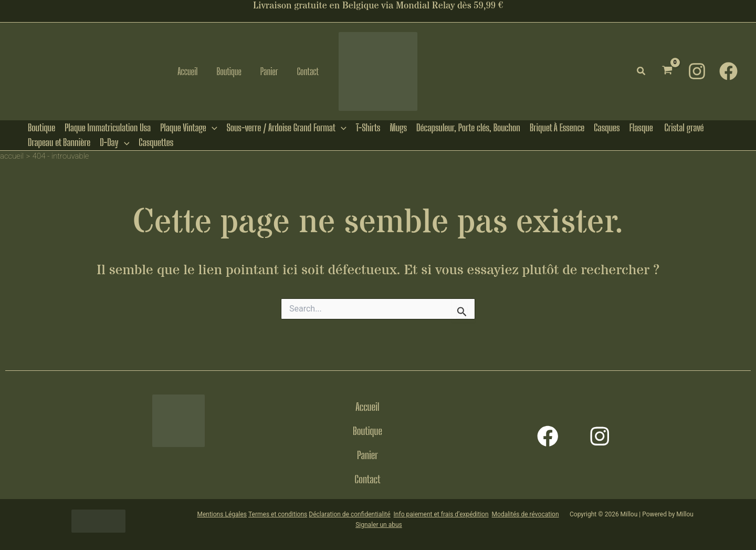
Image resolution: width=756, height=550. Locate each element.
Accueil (367, 407)
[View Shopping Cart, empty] (667, 71)
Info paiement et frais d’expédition (441, 513)
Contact (368, 479)
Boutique (367, 431)
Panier (367, 455)
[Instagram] (697, 71)
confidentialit (368, 513)
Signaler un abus (379, 523)
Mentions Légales (222, 513)
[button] (642, 71)
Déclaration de (329, 513)
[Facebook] (728, 71)
